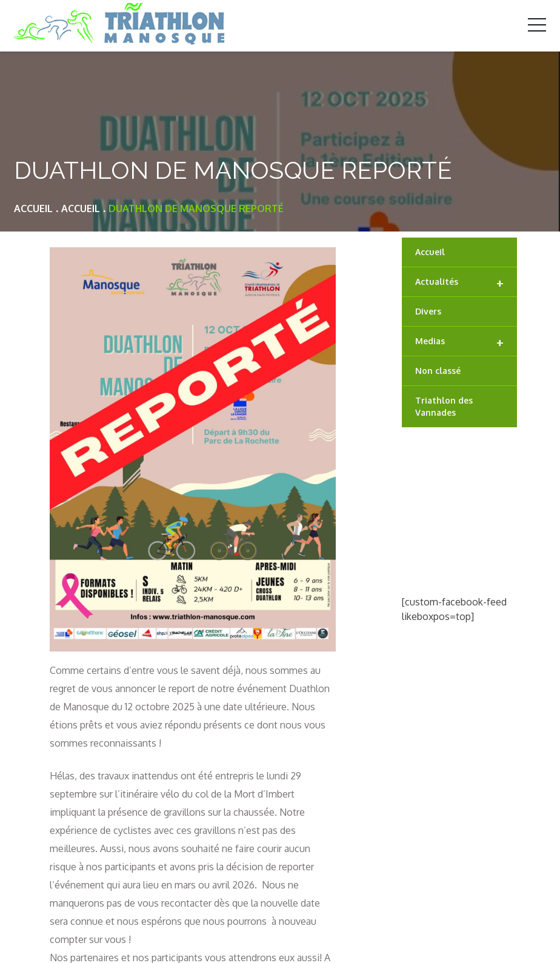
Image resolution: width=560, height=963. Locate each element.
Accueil (430, 252)
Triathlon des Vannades (444, 406)
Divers (428, 311)
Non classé (438, 371)
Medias (460, 342)
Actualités (460, 282)
